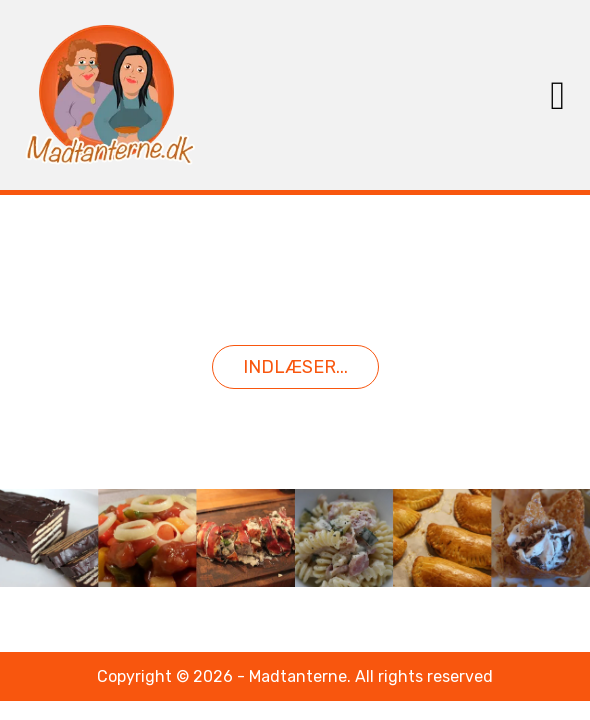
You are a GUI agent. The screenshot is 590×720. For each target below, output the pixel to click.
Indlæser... (295, 367)
